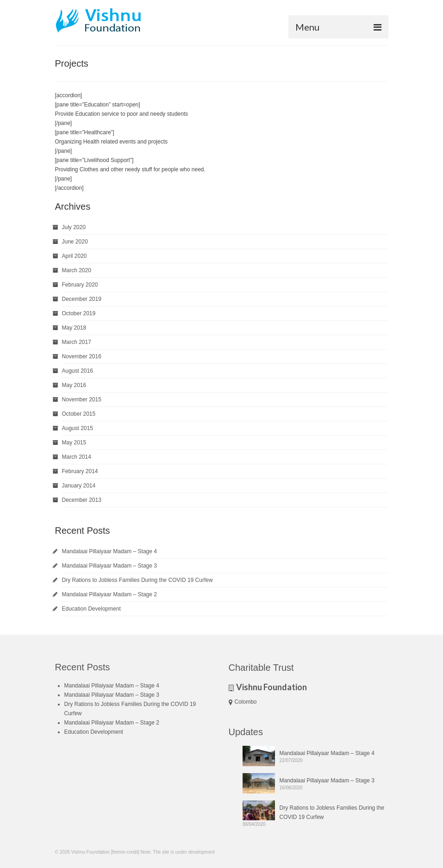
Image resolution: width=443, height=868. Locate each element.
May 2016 (74, 385)
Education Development (91, 609)
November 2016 (82, 356)
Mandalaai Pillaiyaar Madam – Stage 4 (109, 551)
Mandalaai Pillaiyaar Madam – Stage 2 (109, 594)
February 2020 (80, 285)
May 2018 (74, 328)
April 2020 (75, 256)
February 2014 (80, 471)
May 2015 (74, 443)
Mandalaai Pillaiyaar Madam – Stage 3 (109, 566)
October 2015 (79, 414)
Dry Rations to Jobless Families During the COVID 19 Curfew (137, 580)
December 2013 (82, 500)
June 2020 (75, 242)
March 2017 (77, 342)
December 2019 (82, 299)
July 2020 (74, 227)
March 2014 (77, 457)
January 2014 (79, 486)
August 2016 (78, 371)
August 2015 (78, 428)
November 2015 (82, 400)
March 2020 (77, 270)
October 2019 (79, 313)
